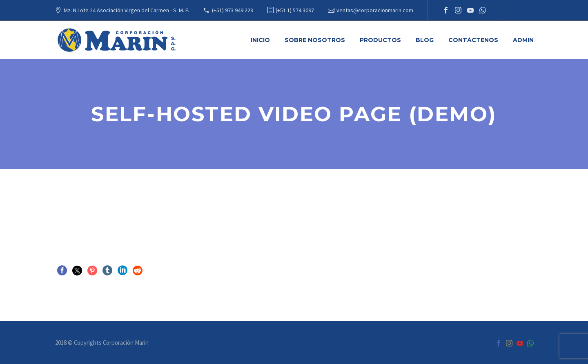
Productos (380, 40)
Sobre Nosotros (315, 40)
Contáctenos (473, 40)
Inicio (260, 40)
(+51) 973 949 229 (233, 10)
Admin (523, 40)
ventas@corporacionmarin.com (375, 10)
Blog (425, 40)
